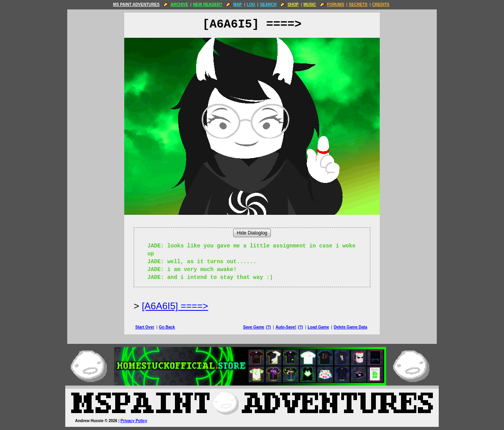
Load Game (318, 327)
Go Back (167, 327)
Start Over (145, 327)
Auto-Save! (286, 327)
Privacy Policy (134, 421)
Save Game (254, 327)
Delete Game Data (350, 327)
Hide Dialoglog (252, 233)
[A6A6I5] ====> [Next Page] (175, 306)
